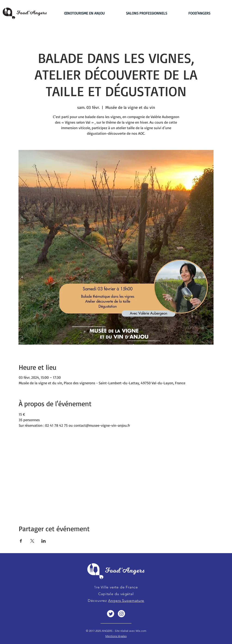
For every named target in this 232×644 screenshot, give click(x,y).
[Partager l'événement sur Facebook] (21, 541)
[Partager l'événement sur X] (32, 541)
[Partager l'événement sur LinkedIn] (44, 541)
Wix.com (141, 631)
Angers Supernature (126, 601)
